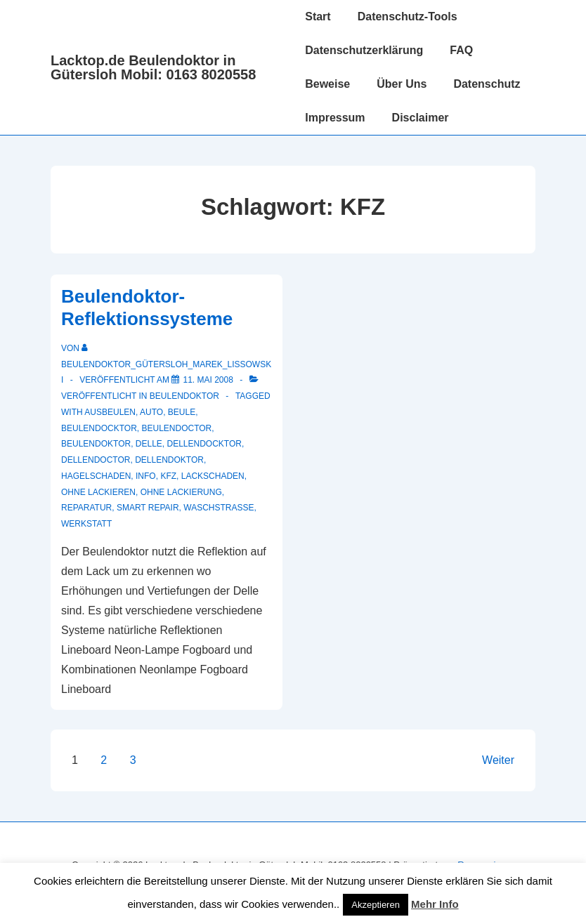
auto (151, 412)
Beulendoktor (184, 396)
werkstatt (86, 524)
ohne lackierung (181, 492)
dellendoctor (96, 460)
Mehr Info (435, 904)
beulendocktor (99, 428)
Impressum (335, 118)
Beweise (327, 84)
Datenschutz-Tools (408, 16)
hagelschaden (96, 476)
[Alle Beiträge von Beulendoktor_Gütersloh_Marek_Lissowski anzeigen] (166, 364)
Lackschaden (213, 476)
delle (149, 444)
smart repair (148, 508)
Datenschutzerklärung (364, 50)
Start (318, 16)
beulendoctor (176, 428)
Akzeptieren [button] (376, 905)
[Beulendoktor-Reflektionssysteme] (208, 380)
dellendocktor (204, 444)
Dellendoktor (169, 460)
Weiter (498, 760)
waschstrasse (219, 508)
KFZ (168, 476)
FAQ (461, 50)
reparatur (86, 508)
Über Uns (402, 84)
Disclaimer (421, 118)
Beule (182, 412)
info (146, 476)
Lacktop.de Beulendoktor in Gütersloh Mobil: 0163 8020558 (153, 67)
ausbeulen (110, 412)
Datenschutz (487, 84)
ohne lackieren (98, 492)
